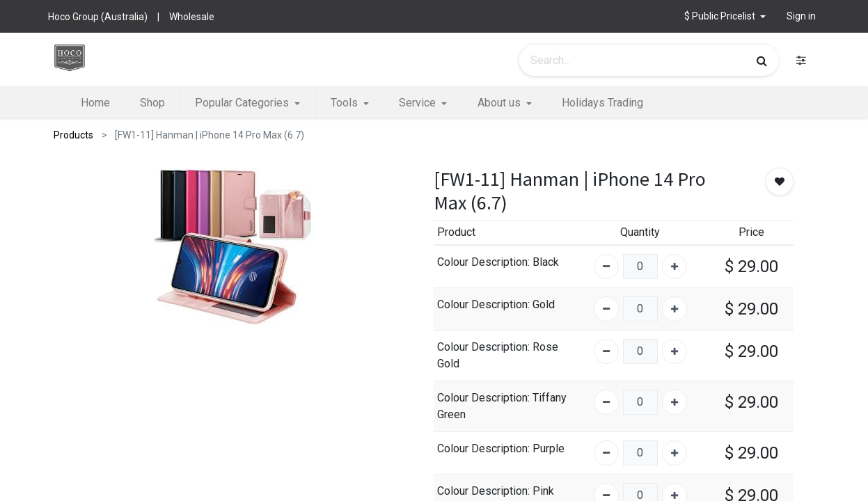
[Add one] (674, 267)
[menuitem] (95, 103)
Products (73, 135)
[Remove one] (606, 267)
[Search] (762, 61)
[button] (725, 16)
